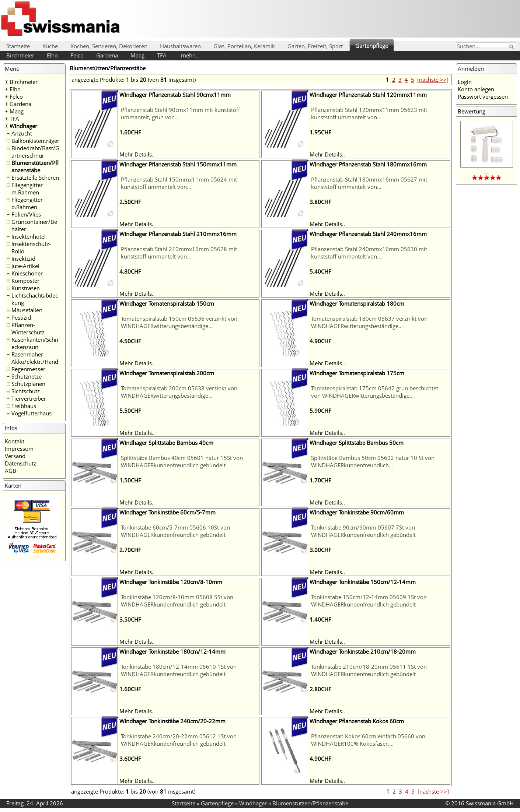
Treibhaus (24, 406)
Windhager (23, 126)
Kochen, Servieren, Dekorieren (109, 46)
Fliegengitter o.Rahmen (27, 203)
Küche (50, 46)
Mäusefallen (27, 310)
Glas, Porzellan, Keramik (244, 46)
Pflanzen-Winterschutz (28, 328)
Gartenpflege (372, 46)
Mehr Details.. (137, 154)
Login (465, 82)
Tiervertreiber (29, 398)
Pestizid (21, 317)
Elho (52, 55)
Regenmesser (28, 369)
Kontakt (15, 441)
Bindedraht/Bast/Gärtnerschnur (35, 152)
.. (486, 171)
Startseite (18, 46)
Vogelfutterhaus (32, 413)
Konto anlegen (476, 89)
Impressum (19, 449)
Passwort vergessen (483, 96)
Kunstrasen (26, 288)
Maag (137, 55)
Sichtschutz (26, 391)
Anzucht (22, 133)
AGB (11, 471)
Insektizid (23, 259)
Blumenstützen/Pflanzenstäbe (35, 166)
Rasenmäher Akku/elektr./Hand (35, 358)
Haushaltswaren (180, 46)
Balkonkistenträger (35, 141)
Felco (77, 55)
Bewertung (472, 111)
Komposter (25, 281)
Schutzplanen (28, 384)
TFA (162, 55)
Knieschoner (27, 273)
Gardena (107, 55)
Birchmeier (20, 55)
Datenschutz (20, 463)
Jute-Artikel (25, 266)
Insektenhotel (29, 236)
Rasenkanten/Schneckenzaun (35, 343)
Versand (15, 456)
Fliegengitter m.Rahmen (27, 189)
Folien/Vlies (26, 214)
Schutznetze (27, 376)
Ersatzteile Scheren (35, 177)
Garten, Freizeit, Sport (315, 46)
